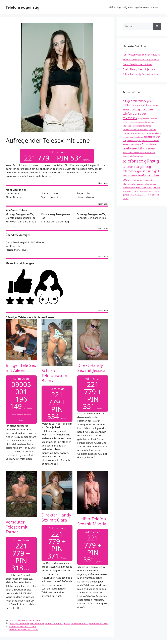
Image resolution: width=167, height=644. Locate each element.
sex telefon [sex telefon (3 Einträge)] (127, 144)
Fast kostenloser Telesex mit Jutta (142, 55)
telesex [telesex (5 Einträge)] (136, 191)
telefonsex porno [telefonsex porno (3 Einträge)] (129, 188)
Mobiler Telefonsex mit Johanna (141, 59)
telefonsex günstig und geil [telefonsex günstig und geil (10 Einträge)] (141, 171)
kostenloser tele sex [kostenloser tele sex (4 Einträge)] (131, 130)
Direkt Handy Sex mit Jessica (91, 367)
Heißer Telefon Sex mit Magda (92, 521)
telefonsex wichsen (98, 622)
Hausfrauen (22, 619)
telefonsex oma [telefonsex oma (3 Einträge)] (150, 184)
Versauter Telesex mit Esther (17, 526)
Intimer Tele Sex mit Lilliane (22, 626)
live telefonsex (37, 622)
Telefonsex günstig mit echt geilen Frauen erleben (133, 7)
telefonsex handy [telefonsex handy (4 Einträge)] (130, 176)
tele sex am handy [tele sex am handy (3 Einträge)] (147, 191)
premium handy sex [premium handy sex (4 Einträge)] (135, 137)
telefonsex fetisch (80, 622)
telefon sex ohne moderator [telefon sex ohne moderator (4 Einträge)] (142, 180)
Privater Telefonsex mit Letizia (23, 629)
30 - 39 (12, 619)
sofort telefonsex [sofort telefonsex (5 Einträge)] (148, 144)
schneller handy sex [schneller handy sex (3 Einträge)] (134, 141)
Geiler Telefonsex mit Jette (137, 64)
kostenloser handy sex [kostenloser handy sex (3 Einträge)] (137, 122)
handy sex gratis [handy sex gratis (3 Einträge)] (144, 118)
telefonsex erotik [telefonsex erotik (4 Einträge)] (137, 153)
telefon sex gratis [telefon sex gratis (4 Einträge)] (137, 156)
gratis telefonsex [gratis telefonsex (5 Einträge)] (145, 105)
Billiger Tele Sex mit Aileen (21, 367)
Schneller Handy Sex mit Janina (140, 74)
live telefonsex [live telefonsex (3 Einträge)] (140, 133)
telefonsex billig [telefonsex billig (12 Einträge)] (134, 148)
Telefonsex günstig (22, 7)
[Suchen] (157, 26)
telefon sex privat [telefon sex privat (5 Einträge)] (144, 187)
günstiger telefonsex (19, 622)
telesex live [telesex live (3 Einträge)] (134, 195)
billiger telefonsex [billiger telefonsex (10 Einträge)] (134, 101)
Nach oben (103, 183)
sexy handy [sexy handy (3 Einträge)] (135, 144)
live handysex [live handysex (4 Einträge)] (146, 130)
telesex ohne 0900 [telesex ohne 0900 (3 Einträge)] (145, 195)
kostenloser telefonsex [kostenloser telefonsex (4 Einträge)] (142, 126)
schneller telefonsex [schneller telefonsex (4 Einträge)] (150, 141)
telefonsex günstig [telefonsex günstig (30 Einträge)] (141, 161)
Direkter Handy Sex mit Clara (56, 517)
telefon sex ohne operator (58, 622)
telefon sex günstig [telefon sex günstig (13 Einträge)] (137, 167)
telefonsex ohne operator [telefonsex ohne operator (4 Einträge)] (133, 184)
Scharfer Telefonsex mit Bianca (56, 375)
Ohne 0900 (34, 619)
